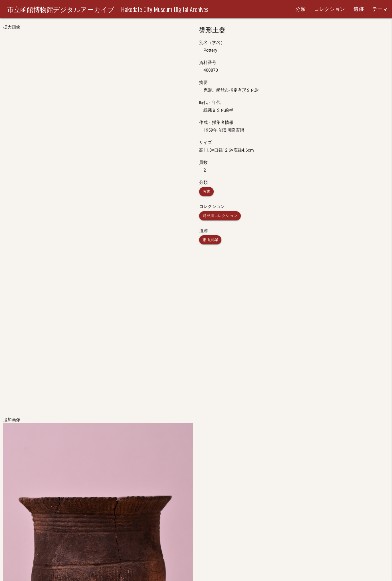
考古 (206, 191)
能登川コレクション (220, 216)
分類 (300, 9)
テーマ (380, 9)
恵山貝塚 (210, 240)
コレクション (330, 9)
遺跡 (359, 9)
